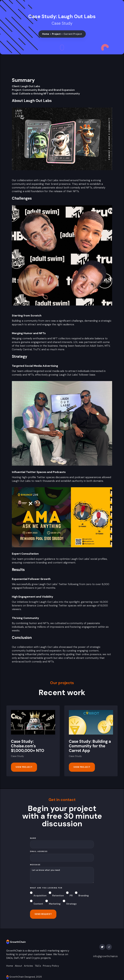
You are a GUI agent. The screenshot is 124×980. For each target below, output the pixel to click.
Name (33, 838)
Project (56, 34)
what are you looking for (46, 888)
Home (46, 34)
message (35, 865)
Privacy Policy (51, 966)
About (18, 966)
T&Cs (38, 966)
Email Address (39, 851)
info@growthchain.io (105, 956)
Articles (28, 966)
